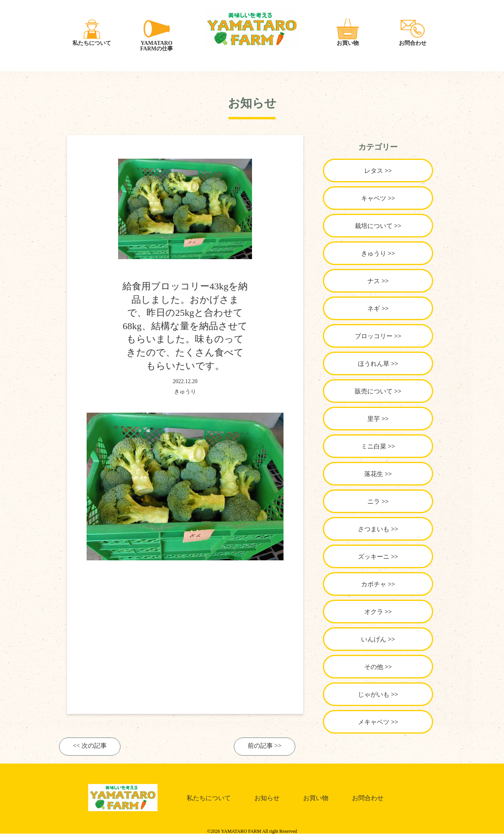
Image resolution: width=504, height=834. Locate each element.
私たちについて (209, 798)
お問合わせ (368, 798)
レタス (374, 171)
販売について (374, 391)
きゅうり (185, 392)
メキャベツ (374, 722)
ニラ (374, 501)
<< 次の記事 (90, 746)
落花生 (374, 474)
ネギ (374, 309)
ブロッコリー (374, 336)
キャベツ (374, 198)
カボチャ (374, 584)
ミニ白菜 (374, 446)
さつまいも (374, 529)
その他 (374, 667)
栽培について (374, 226)
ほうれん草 (374, 364)
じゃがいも (374, 694)
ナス (374, 281)
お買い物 (316, 798)
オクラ (374, 612)
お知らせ (267, 798)
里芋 (374, 419)
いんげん (374, 639)
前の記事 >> (265, 746)
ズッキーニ (374, 557)
